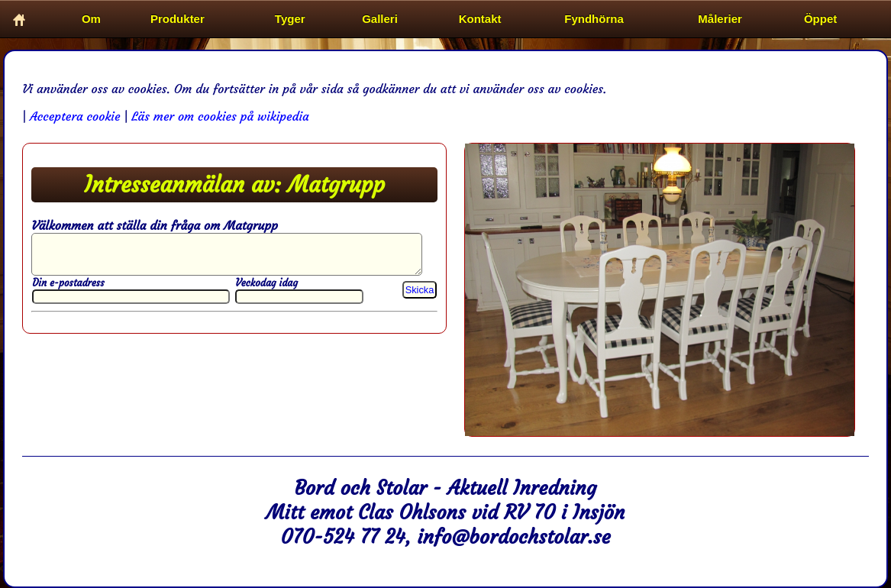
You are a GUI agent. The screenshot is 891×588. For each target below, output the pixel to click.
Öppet (820, 19)
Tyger (290, 19)
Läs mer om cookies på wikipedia (220, 116)
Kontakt (480, 19)
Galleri (380, 19)
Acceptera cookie (75, 116)
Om (91, 19)
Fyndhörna (594, 19)
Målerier (720, 19)
